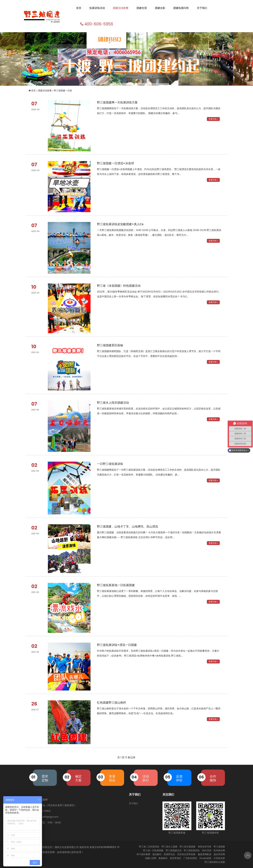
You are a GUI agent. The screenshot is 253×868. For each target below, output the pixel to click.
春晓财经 (163, 858)
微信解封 (157, 854)
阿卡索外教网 (143, 854)
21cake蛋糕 (205, 858)
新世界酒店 (176, 858)
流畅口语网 (151, 858)
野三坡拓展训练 (192, 850)
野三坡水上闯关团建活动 (113, 403)
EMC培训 (207, 850)
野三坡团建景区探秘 (110, 345)
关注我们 (168, 794)
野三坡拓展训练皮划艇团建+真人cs (120, 224)
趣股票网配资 (205, 854)
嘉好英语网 (219, 854)
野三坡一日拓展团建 (153, 850)
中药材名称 (219, 858)
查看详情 (213, 119)
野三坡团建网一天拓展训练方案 (117, 102)
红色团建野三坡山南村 (111, 703)
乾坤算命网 (219, 850)
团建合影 (160, 8)
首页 (79, 8)
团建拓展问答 (181, 8)
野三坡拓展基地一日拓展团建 (116, 585)
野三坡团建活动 (174, 850)
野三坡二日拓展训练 (149, 847)
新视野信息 (169, 854)
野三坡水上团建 (169, 847)
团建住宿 (142, 8)
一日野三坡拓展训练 (110, 464)
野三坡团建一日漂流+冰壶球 (115, 163)
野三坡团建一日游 (63, 91)
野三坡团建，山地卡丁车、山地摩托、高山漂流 (127, 526)
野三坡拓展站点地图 (215, 862)
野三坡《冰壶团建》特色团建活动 (119, 286)
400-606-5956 (96, 24)
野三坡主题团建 (187, 847)
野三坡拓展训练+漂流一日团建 (117, 645)
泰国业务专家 (205, 847)
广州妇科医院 (190, 858)
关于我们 (202, 8)
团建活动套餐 (121, 8)
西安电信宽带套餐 (186, 854)
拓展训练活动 (97, 8)
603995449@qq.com (46, 817)
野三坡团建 (219, 847)
